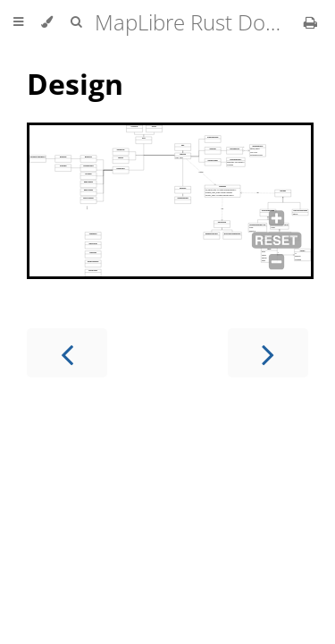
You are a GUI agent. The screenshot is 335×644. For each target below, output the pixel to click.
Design (75, 84)
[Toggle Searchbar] (76, 22)
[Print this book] (310, 22)
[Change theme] (47, 22)
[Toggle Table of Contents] (18, 22)
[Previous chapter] (67, 353)
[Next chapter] (268, 353)
